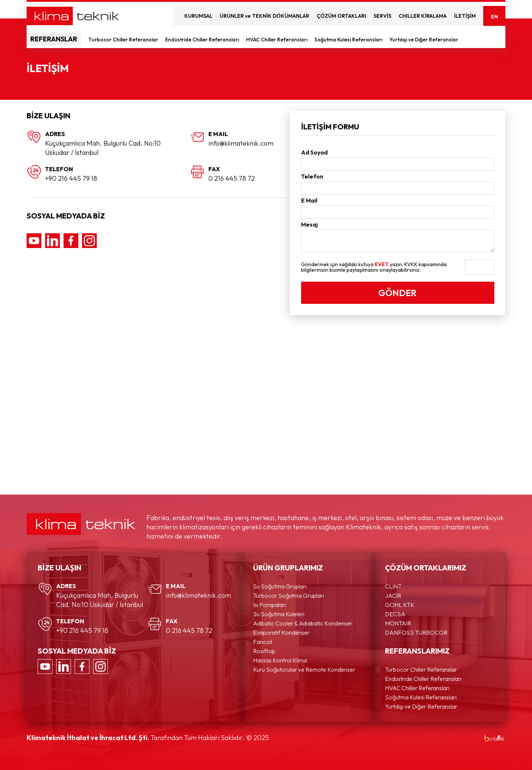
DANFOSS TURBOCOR (416, 632)
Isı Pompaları (270, 605)
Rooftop (264, 651)
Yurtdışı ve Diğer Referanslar (424, 40)
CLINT (393, 586)
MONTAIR (398, 623)
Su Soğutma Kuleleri (279, 614)
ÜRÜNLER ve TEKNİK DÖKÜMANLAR (265, 16)
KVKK (411, 264)
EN (495, 17)
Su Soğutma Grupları (280, 586)
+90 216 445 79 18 (71, 178)
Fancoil (262, 642)
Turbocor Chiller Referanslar (124, 40)
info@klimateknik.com (241, 143)
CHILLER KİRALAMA (423, 16)
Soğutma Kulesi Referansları (349, 40)
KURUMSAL (198, 16)
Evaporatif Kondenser (281, 632)
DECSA (395, 614)
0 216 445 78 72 (232, 178)
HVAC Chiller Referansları (277, 40)
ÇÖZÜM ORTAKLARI (341, 16)
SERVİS (382, 16)
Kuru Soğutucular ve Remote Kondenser (304, 669)
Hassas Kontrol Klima (280, 660)
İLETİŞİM (465, 16)
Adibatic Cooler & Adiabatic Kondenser (303, 623)
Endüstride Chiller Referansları (203, 40)
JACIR (393, 596)
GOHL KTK (400, 605)
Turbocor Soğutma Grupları (289, 596)
